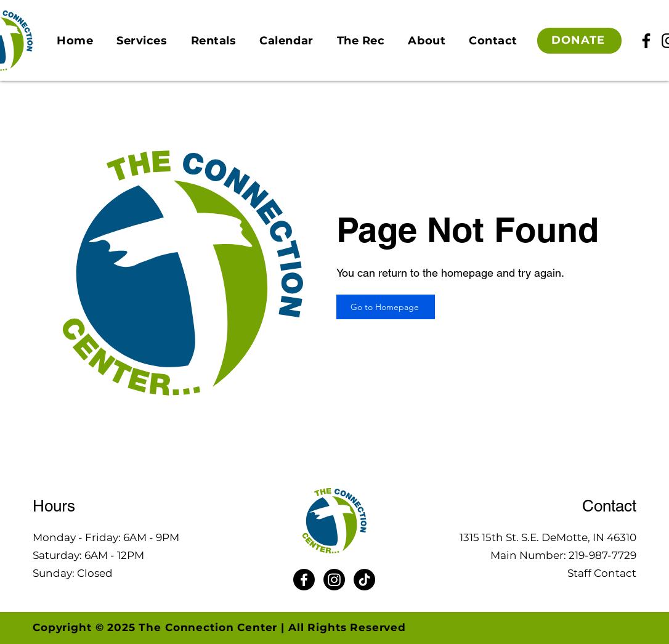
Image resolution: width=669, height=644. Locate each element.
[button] (142, 41)
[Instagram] (334, 580)
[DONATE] (579, 41)
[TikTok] (364, 580)
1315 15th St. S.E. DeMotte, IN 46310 (548, 537)
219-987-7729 (602, 555)
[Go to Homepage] (386, 307)
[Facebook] (646, 41)
